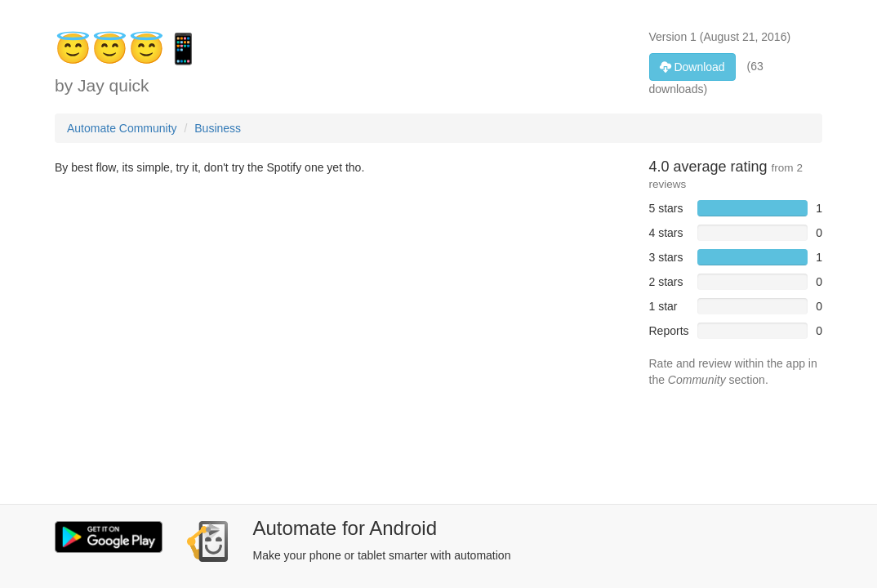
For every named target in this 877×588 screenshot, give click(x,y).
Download (692, 67)
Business (218, 128)
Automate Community (122, 128)
